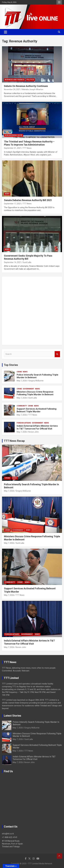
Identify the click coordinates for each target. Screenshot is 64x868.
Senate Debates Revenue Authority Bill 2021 (28, 200)
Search (57, 354)
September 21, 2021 (13, 148)
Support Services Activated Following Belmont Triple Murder (37, 410)
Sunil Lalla (27, 262)
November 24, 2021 (12, 89)
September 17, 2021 (13, 204)
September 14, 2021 (13, 262)
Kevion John (34, 432)
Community (22, 406)
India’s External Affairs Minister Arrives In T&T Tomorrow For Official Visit (37, 427)
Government (28, 389)
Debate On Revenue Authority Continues (26, 86)
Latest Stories (13, 716)
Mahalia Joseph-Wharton (33, 89)
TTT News (27, 148)
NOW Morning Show (14, 135)
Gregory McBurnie (36, 381)
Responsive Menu (59, 2)
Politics (30, 80)
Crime (19, 372)
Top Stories (11, 365)
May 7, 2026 (22, 381)
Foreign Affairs (24, 423)
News (7, 194)
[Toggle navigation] (6, 32)
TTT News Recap (14, 441)
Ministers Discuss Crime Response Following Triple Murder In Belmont (35, 393)
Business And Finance (15, 80)
